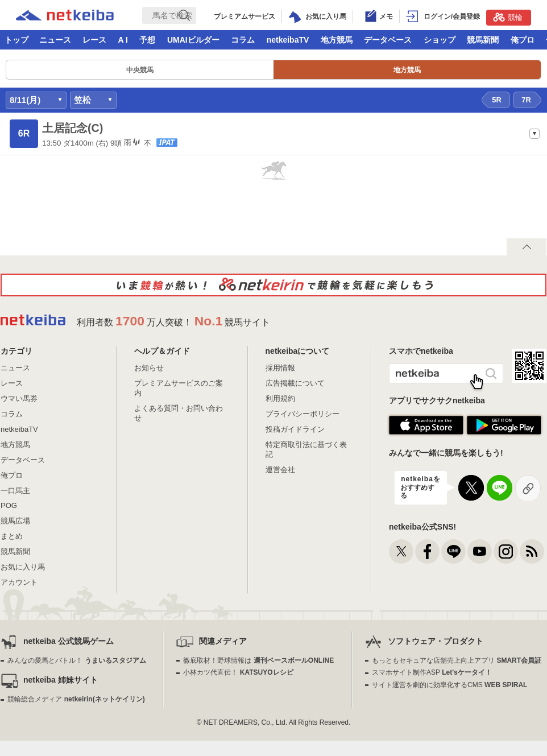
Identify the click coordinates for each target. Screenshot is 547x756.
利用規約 (280, 398)
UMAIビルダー (193, 40)
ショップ (440, 40)
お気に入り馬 (23, 567)
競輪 (508, 17)
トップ (16, 40)
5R (497, 100)
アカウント (19, 582)
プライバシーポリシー (302, 414)
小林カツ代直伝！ (238, 672)
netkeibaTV (288, 40)
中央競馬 (140, 70)
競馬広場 (15, 521)
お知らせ (149, 368)
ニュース (55, 40)
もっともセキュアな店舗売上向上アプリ (457, 660)
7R (526, 100)
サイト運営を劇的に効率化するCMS (449, 685)
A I (123, 40)
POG (9, 505)
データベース (388, 40)
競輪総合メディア (76, 699)
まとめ (12, 536)
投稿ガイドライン (295, 429)
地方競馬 (337, 40)
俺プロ (523, 40)
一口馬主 (15, 491)
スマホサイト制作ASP (432, 672)
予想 (147, 40)
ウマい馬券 (19, 398)
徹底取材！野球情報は (258, 660)
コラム (243, 40)
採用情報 (280, 368)
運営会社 (280, 470)
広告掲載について (295, 383)
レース (94, 40)
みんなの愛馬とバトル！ (76, 660)
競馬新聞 (483, 40)
